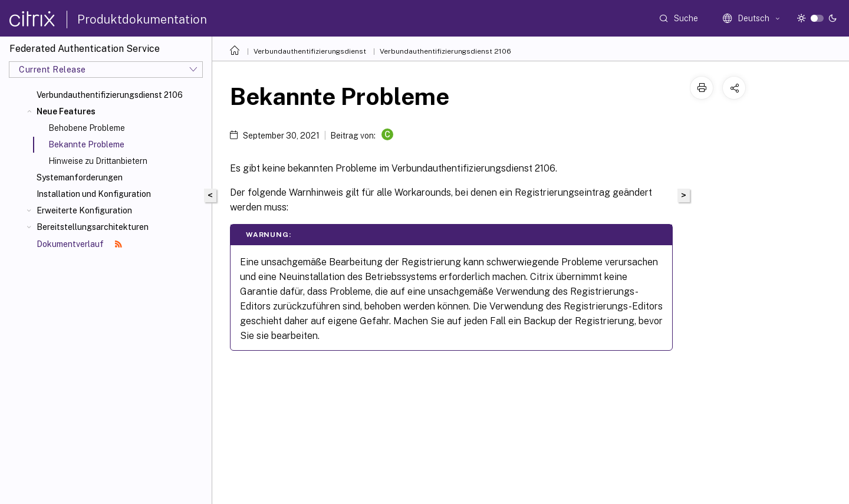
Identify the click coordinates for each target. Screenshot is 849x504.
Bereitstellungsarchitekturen (93, 227)
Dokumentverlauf (79, 244)
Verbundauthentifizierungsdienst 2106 (110, 95)
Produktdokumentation (142, 19)
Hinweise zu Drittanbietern (98, 161)
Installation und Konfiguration (94, 194)
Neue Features (66, 111)
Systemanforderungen (80, 177)
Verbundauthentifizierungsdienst (310, 51)
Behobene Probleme (87, 128)
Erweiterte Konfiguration (84, 210)
